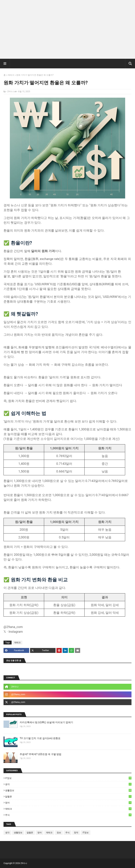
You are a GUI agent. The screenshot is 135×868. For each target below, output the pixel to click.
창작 (76, 833)
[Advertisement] (67, 31)
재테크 (11, 75)
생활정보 (68, 790)
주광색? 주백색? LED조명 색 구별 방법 (41, 754)
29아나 (11, 92)
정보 (59, 833)
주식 (68, 815)
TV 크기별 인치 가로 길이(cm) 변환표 (40, 738)
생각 (68, 784)
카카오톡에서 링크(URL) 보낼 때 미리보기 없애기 (46, 722)
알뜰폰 (68, 796)
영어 (68, 803)
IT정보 (68, 778)
